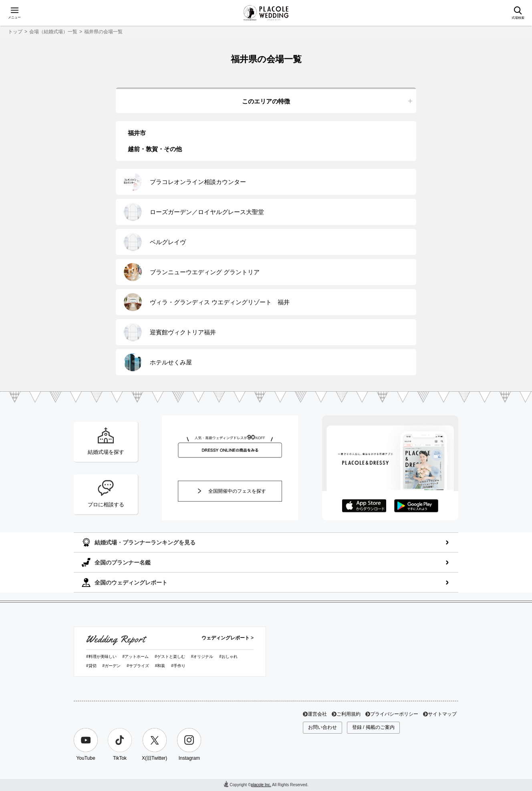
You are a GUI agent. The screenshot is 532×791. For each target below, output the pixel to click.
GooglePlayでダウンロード (416, 506)
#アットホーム (136, 656)
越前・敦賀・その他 (155, 149)
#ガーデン (112, 666)
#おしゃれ (228, 656)
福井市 (137, 133)
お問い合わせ (322, 727)
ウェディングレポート (226, 638)
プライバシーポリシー (394, 714)
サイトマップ (442, 714)
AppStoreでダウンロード (364, 506)
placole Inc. (261, 785)
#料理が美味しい (101, 656)
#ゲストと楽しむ (170, 656)
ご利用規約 (349, 714)
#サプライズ (138, 666)
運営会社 (317, 714)
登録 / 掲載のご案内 (373, 727)
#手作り (178, 666)
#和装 (160, 666)
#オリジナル (202, 656)
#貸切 (91, 666)
